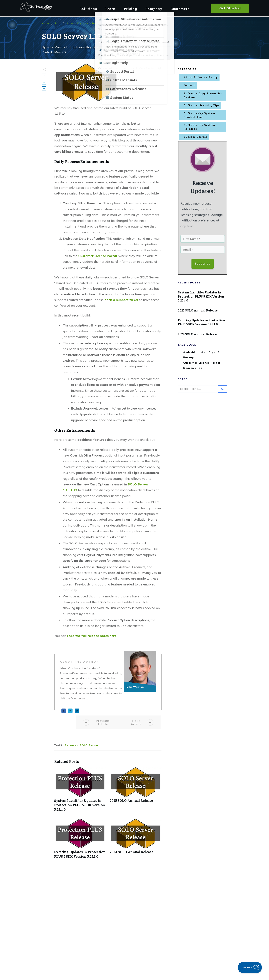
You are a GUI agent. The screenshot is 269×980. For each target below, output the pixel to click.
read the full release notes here (92, 636)
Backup (189, 358)
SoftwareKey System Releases (199, 127)
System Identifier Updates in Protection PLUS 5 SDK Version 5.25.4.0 (80, 791)
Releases (71, 745)
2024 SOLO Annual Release (136, 841)
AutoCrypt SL (211, 353)
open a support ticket (121, 300)
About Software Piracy (201, 77)
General (190, 85)
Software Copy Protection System (203, 95)
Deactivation (193, 369)
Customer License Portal (98, 256)
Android (189, 353)
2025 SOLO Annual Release (136, 791)
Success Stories (196, 137)
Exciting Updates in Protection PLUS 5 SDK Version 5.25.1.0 (80, 841)
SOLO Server (89, 745)
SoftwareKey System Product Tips (199, 115)
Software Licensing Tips (202, 105)
